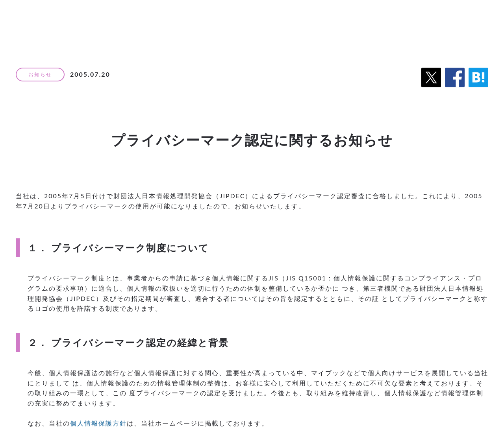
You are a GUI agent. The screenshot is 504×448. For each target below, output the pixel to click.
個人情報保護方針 (98, 423)
